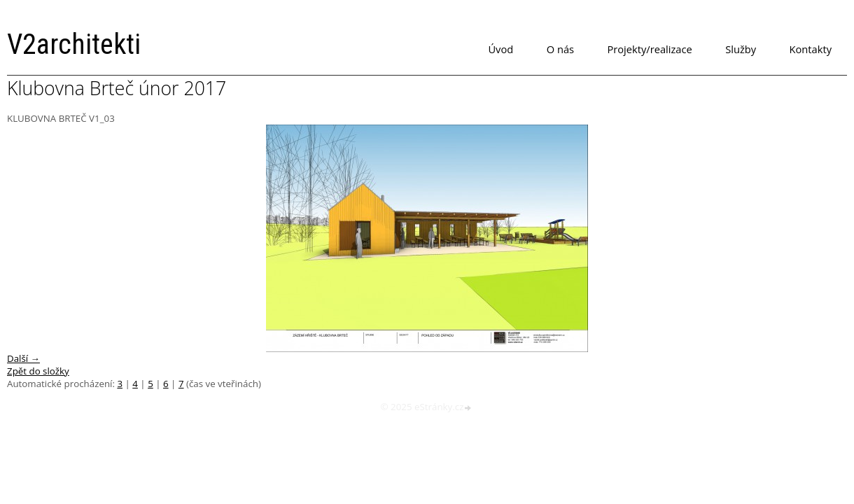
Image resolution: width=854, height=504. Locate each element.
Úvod (500, 49)
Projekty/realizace (650, 49)
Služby (741, 49)
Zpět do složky (38, 371)
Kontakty (811, 49)
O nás (560, 49)
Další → (23, 358)
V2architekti (74, 44)
